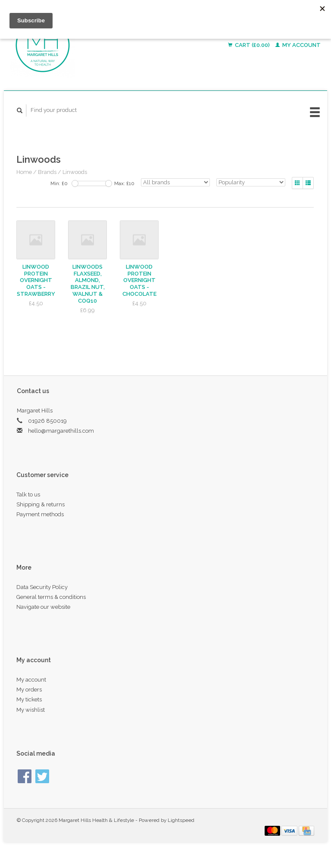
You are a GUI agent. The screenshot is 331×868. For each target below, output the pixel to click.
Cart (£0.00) (250, 45)
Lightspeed (181, 820)
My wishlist (31, 710)
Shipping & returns (41, 504)
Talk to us (28, 494)
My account (298, 45)
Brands (47, 172)
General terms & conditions (51, 597)
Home (24, 172)
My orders (29, 690)
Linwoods (75, 172)
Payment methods (40, 514)
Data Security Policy (42, 587)
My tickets (29, 699)
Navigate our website (43, 607)
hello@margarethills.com (61, 431)
